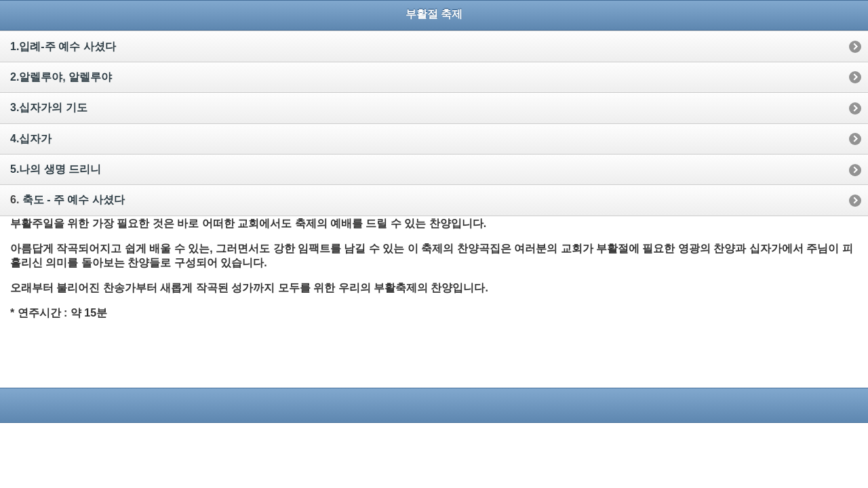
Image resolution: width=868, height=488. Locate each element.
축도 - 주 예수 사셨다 (74, 200)
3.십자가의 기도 (49, 107)
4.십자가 (31, 139)
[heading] (434, 15)
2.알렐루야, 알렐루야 (61, 77)
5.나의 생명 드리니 (56, 169)
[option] (434, 46)
